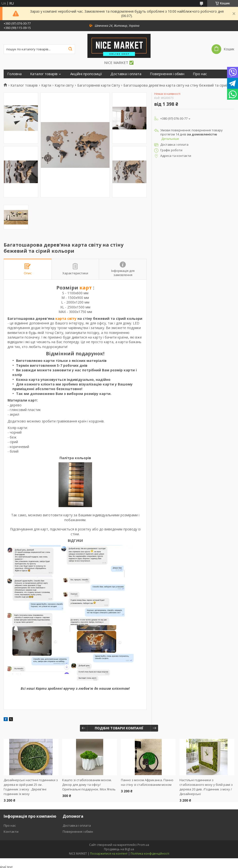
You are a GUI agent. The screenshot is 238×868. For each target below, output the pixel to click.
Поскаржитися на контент (109, 854)
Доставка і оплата (126, 74)
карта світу (66, 318)
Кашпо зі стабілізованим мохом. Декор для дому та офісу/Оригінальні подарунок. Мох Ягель (89, 785)
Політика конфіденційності (150, 854)
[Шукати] (70, 49)
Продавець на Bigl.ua (119, 849)
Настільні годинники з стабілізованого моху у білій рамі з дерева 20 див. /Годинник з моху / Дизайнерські (206, 787)
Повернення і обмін (167, 74)
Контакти (15, 83)
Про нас (200, 74)
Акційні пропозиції (86, 74)
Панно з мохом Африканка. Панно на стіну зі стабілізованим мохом (147, 782)
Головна (14, 74)
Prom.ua (143, 845)
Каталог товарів (44, 74)
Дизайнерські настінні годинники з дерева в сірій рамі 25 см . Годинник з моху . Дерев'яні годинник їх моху (31, 787)
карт (86, 288)
